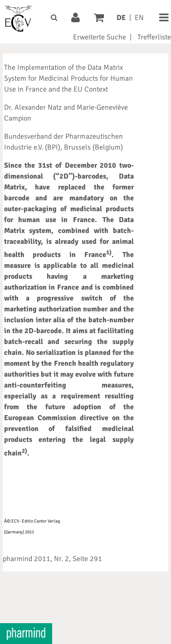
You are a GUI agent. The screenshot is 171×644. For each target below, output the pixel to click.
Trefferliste (154, 37)
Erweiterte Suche (100, 37)
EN (139, 18)
